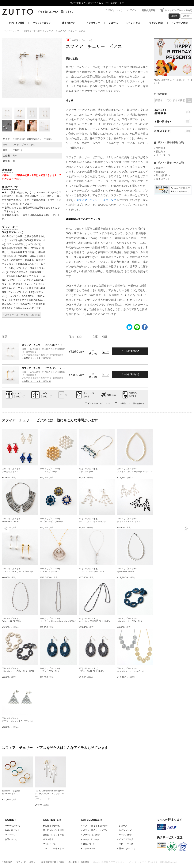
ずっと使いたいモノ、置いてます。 (56, 12)
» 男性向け (160, 152)
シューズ (113, 23)
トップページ (8, 31)
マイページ (10, 835)
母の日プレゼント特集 (53, 830)
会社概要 (73, 862)
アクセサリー (93, 23)
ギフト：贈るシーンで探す (30, 31)
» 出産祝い (160, 172)
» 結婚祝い (160, 168)
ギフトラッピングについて (99, 403)
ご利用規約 (7, 862)
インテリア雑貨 (180, 23)
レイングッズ (133, 23)
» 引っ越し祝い (162, 175)
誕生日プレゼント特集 (53, 835)
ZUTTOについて (114, 10)
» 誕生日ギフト (162, 179)
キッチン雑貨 (156, 23)
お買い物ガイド (173, 121)
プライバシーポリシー (27, 862)
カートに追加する (130, 351)
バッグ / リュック (42, 23)
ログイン (132, 10)
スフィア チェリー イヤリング (96, 200)
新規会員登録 (148, 10)
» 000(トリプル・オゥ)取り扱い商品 (21, 315)
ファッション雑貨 (15, 23)
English (186, 16)
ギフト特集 (48, 839)
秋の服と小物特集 (51, 826)
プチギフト (50, 31)
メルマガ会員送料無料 (173, 112)
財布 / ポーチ (68, 23)
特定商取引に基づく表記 (53, 862)
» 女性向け (160, 148)
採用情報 (85, 862)
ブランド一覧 (49, 844)
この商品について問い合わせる (131, 403)
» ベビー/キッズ (162, 155)
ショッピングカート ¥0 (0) (179, 10)
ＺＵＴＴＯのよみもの (53, 848)
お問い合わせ (173, 131)
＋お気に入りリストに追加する (36, 358)
